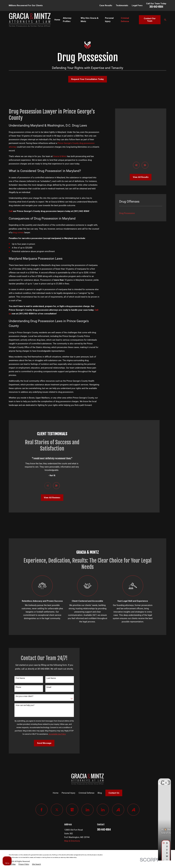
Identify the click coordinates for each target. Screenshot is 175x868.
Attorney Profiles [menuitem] (67, 20)
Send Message (41, 743)
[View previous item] (136, 122)
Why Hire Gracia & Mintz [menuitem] (90, 20)
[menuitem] (141, 170)
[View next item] (145, 122)
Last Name (47, 678)
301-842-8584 (156, 7)
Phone (15, 687)
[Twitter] (57, 810)
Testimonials (122, 5)
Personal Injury (68, 793)
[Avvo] (118, 810)
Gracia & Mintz (60, 156)
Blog (100, 793)
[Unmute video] (127, 781)
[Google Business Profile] (72, 810)
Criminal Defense (86, 793)
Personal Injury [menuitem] (109, 20)
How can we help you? (21, 705)
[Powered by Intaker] (152, 862)
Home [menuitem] (57, 20)
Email (45, 687)
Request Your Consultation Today (87, 79)
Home (56, 793)
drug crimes (18, 233)
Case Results (106, 5)
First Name (17, 678)
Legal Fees (137, 5)
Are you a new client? (21, 696)
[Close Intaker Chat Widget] (166, 781)
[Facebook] (42, 810)
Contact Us (114, 793)
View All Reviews (48, 498)
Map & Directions (72, 841)
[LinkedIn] (87, 810)
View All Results (141, 134)
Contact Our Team (150, 20)
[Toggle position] (160, 781)
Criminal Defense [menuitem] (125, 20)
